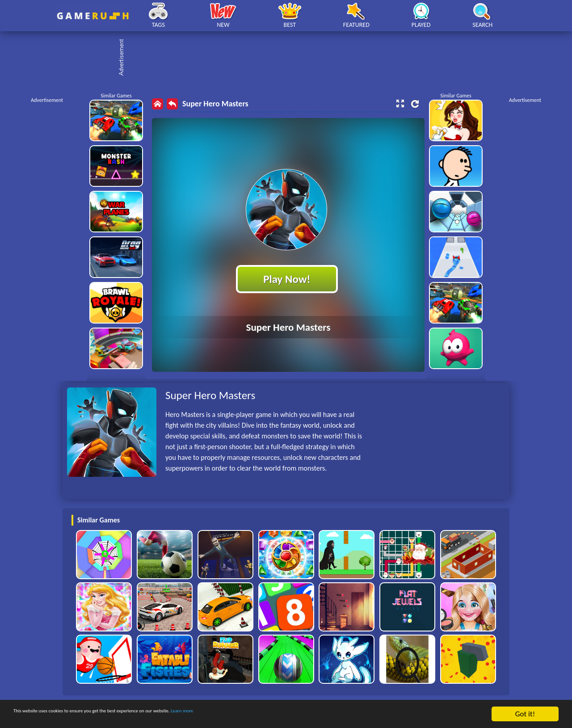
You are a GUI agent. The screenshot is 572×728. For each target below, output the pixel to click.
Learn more (279, 714)
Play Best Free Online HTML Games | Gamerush (93, 16)
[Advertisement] (290, 58)
